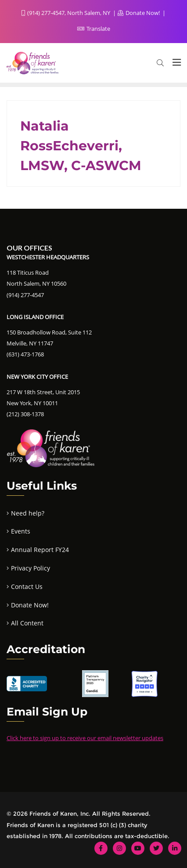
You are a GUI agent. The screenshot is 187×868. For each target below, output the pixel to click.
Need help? (28, 513)
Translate (94, 29)
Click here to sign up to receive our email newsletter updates (85, 738)
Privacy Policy (31, 568)
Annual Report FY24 (40, 550)
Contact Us (27, 587)
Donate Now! (139, 13)
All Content (27, 623)
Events (21, 531)
